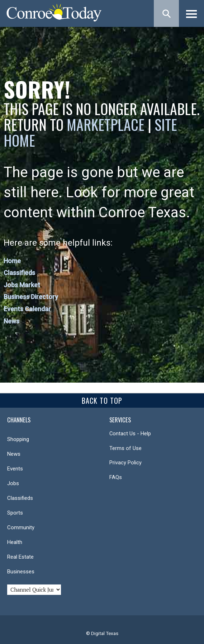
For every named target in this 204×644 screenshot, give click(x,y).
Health (15, 542)
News (11, 321)
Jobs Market (22, 285)
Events (15, 469)
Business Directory (31, 297)
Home (12, 261)
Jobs (13, 483)
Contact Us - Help (130, 434)
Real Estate (20, 557)
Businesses (21, 572)
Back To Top (102, 401)
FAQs (116, 477)
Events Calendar (27, 309)
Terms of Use (125, 448)
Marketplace (106, 124)
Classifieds (19, 273)
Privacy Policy (125, 463)
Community (21, 527)
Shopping (18, 439)
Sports (15, 513)
